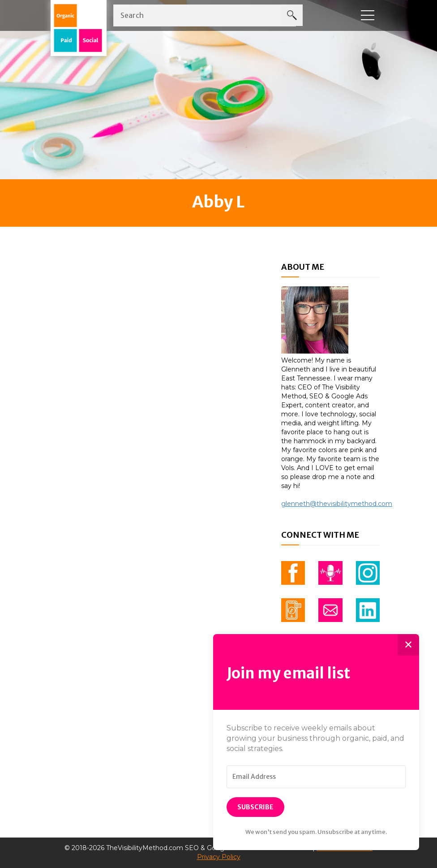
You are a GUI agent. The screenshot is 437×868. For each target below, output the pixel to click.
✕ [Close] (408, 645)
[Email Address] (316, 777)
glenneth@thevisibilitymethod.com (337, 504)
